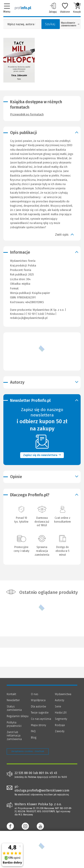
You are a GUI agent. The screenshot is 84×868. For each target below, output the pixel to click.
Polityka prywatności (14, 724)
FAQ (33, 731)
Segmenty (61, 719)
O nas (34, 694)
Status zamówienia (14, 708)
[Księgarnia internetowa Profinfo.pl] (23, 8)
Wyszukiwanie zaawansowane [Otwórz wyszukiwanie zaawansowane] (70, 24)
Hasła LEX (61, 713)
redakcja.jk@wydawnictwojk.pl (29, 318)
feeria (28, 270)
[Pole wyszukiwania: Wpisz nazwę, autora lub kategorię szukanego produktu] (21, 24)
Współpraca (38, 700)
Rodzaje (60, 725)
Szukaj (50, 24)
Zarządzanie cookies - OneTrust (28, 751)
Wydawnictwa (63, 694)
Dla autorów (38, 707)
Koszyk (77, 8)
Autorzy (60, 700)
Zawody (60, 731)
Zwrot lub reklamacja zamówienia (14, 736)
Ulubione (65, 8)
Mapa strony (39, 725)
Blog (34, 738)
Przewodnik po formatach (27, 114)
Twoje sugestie (40, 713)
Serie (58, 707)
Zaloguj (53, 8)
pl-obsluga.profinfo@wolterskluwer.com (42, 789)
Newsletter (13, 700)
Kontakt (11, 694)
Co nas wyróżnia (41, 719)
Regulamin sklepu (18, 716)
